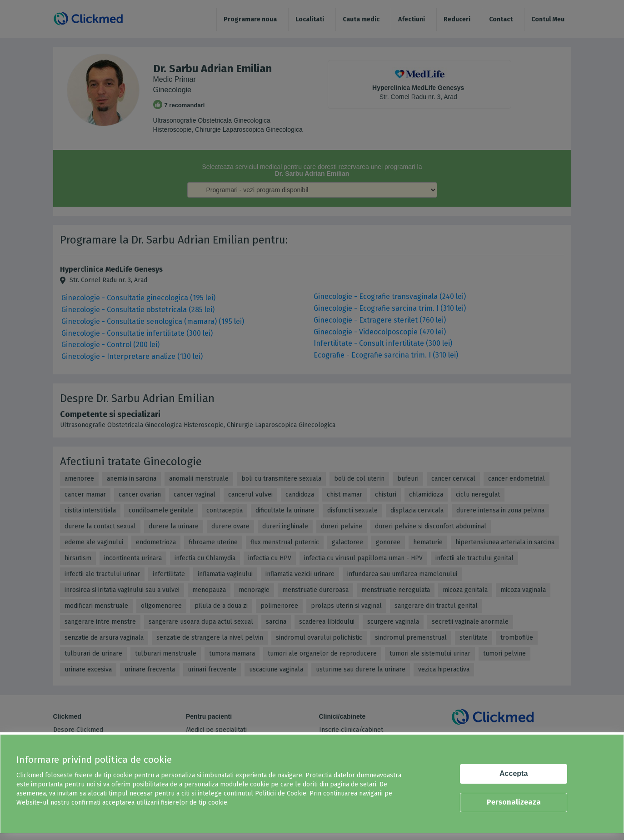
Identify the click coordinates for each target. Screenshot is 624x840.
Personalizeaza (514, 802)
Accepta (514, 773)
